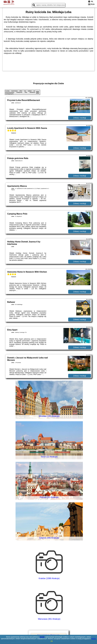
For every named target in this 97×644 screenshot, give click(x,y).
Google (42, 637)
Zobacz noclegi (80, 118)
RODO (94, 639)
